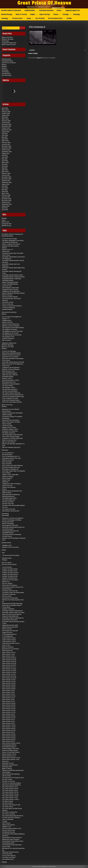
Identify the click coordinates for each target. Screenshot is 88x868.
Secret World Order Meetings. (11, 774)
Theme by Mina (52, 867)
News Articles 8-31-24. (9, 730)
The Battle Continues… (9, 433)
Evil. (4, 553)
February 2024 (6, 121)
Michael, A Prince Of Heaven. (11, 326)
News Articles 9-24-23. (9, 740)
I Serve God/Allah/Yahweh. (10, 284)
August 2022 (6, 153)
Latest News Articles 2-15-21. (11, 643)
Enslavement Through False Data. (12, 603)
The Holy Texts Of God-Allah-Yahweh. (14, 505)
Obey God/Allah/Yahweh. (10, 373)
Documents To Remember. (10, 598)
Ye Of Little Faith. (7, 854)
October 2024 (6, 114)
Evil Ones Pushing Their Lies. (11, 467)
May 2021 (5, 168)
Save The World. (40, 18)
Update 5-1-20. (7, 827)
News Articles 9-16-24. (9, 736)
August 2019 (6, 206)
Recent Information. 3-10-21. (11, 380)
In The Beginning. (8, 636)
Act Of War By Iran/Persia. (10, 242)
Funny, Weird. (6, 607)
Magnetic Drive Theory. (9, 427)
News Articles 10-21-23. (9, 665)
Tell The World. (7, 776)
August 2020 (6, 184)
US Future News (7, 75)
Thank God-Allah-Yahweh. (10, 297)
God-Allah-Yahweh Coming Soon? (13, 611)
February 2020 (6, 195)
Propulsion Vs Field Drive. (10, 431)
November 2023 (7, 126)
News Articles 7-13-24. (9, 727)
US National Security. (9, 832)
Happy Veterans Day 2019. (10, 627)
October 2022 (6, 150)
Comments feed (7, 224)
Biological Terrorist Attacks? (11, 409)
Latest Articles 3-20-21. (9, 638)
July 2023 (5, 133)
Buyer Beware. (7, 411)
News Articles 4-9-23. (9, 700)
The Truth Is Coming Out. (10, 812)
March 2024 (5, 119)
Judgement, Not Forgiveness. (11, 291)
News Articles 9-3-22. (9, 741)
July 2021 (5, 164)
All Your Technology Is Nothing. (12, 520)
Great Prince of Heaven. (9, 63)
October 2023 (6, 128)
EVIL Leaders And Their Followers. (13, 466)
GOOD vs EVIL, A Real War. (10, 475)
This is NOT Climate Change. (11, 436)
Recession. (6, 761)
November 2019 (7, 201)
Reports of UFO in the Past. (11, 547)
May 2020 (5, 190)
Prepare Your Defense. (9, 487)
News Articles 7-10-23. (9, 725)
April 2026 (5, 108)
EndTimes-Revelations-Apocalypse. (13, 358)
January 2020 (6, 197)
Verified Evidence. (8, 309)
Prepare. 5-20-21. (7, 378)
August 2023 (6, 132)
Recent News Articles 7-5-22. (11, 759)
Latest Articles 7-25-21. (9, 642)
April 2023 (5, 139)
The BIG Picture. (7, 536)
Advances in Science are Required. (13, 518)
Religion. (33, 14)
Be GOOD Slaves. (8, 455)
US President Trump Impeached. (12, 845)
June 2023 (5, 135)
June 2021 (5, 166)
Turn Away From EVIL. (9, 509)
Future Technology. (8, 524)
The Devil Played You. (9, 500)
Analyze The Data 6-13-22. (10, 576)
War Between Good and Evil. (11, 511)
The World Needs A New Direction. (13, 435)
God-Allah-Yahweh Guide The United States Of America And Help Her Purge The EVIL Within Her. (13, 614)
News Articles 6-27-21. (9, 718)
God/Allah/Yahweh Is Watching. (12, 279)
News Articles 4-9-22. (9, 698)
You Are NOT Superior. (9, 856)
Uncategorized (6, 74)
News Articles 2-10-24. (9, 683)
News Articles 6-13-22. (9, 709)
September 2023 (7, 130)
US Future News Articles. (55, 18)
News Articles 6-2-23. (9, 714)
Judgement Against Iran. (73, 10)
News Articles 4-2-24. (9, 694)
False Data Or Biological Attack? (12, 605)
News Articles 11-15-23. (9, 671)
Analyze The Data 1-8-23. (10, 571)
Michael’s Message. (7, 14)
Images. (29, 18)
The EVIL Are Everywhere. (10, 391)
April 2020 (5, 192)
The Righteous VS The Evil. (10, 333)
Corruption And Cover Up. (10, 591)
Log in (4, 220)
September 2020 (7, 182)
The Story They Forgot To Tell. (11, 805)
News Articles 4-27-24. (9, 696)
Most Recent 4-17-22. (9, 371)
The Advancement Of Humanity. (12, 534)
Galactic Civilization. (8, 609)
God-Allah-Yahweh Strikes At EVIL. (13, 275)
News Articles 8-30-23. (9, 729)
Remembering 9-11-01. (9, 382)
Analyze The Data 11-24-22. (10, 573)
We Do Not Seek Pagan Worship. (12, 402)
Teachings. (66, 14)
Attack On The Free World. (10, 580)
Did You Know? (7, 596)
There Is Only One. (8, 304)
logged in (40, 58)
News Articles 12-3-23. (9, 680)
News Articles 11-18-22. (9, 672)
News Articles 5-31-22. (9, 707)
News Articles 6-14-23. (9, 710)
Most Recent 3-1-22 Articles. (11, 649)
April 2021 (5, 170)
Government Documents (46, 10)
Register (4, 218)
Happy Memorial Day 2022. (10, 625)
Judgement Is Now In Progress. (12, 484)
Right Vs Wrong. (7, 769)
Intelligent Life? (7, 545)
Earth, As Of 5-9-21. (8, 460)
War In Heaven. (7, 340)
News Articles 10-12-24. (9, 45)
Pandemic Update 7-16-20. (10, 429)
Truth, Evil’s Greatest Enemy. (11, 400)
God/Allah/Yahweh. (30, 10)
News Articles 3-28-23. (9, 689)
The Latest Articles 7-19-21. (10, 796)
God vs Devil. (6, 360)
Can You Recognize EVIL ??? (11, 456)
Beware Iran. (6, 582)
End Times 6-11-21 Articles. (10, 357)
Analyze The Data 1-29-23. (10, 569)
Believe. (5, 248)
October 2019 (6, 202)
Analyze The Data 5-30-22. (10, 574)
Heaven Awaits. (7, 424)
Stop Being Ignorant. (9, 496)
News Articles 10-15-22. (9, 662)
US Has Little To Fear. (9, 830)
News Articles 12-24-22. (9, 678)
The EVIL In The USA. (9, 781)
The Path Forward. (8, 801)
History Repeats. (7, 478)
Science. (56, 14)
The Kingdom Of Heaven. (10, 329)
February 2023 (6, 143)
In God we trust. (7, 286)
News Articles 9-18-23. (9, 738)
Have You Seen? (7, 629)
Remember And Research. (10, 765)
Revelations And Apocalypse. (11, 384)
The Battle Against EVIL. (10, 498)
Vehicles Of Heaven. (8, 339)
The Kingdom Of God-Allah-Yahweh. (13, 328)
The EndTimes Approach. (10, 389)
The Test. (5, 507)
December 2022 (6, 146)
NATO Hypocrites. (8, 651)
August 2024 (6, 115)
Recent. (5, 489)
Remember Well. (7, 767)
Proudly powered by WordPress (40, 867)
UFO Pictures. (6, 823)
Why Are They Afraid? (9, 442)
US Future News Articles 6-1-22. (12, 828)
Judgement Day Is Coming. (10, 290)
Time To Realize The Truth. (10, 398)
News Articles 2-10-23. (9, 681)
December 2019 (6, 199)
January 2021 (6, 175)
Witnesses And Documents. (11, 852)
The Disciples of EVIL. (9, 388)
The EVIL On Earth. (8, 502)
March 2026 (5, 110)
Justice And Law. (7, 485)
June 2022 (5, 157)
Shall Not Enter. (7, 493)
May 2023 (5, 137)
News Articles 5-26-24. (9, 705)
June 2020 (5, 188)
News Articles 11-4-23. (9, 674)
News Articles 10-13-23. (9, 660)
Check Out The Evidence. (10, 585)
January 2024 (6, 123)
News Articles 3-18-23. (9, 685)
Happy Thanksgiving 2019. (10, 282)
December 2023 (6, 124)
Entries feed (5, 222)
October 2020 (6, 181)
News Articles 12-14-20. (9, 676)
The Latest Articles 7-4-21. (10, 798)
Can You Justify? (7, 583)
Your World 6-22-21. (8, 859)
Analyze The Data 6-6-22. (10, 578)
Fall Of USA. (6, 251)
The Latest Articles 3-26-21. (10, 789)
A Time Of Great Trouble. (10, 239)
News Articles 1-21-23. (9, 652)
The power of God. (8, 302)
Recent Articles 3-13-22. (9, 754)
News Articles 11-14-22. (9, 669)
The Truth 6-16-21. (8, 807)
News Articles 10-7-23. (9, 667)
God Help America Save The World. (13, 253)
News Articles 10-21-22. (9, 663)
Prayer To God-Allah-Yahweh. (11, 752)
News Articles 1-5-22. (9, 654)
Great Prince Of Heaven (44, 3)
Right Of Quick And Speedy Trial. (12, 491)
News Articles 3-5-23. (9, 691)
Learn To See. (6, 645)
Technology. (76, 14)
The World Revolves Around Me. (12, 335)
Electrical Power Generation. (11, 420)
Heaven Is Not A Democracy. (11, 324)
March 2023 (5, 141)
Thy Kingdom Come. (8, 337)
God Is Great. (6, 255)
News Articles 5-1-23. (9, 701)
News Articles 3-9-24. (9, 692)
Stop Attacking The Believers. (11, 495)
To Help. (5, 821)
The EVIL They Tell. (8, 504)
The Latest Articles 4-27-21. (10, 792)
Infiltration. (6, 482)
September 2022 (7, 152)
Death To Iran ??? (8, 250)
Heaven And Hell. (7, 322)
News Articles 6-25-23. (9, 716)
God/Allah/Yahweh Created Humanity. (14, 277)
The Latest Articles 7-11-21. (10, 794)
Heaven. (59, 10)
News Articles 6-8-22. (9, 723)
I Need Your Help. (7, 426)
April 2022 (5, 161)
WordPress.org (6, 226)
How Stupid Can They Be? (10, 525)
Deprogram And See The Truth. (12, 458)
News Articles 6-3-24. (9, 720)
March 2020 (5, 193)
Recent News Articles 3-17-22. (11, 758)
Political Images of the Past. (11, 749)
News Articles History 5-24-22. (11, 743)
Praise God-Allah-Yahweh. (10, 750)
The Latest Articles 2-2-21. (10, 787)
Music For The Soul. (21, 14)
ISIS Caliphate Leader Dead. (11, 288)
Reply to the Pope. (45, 14)
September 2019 (7, 204)
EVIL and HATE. (7, 464)
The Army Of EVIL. (8, 386)
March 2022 (5, 162)
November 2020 (7, 179)
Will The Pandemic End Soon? (11, 447)
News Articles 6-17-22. (9, 712)
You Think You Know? (9, 857)
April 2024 (5, 117)
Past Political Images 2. (9, 747)
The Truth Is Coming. (9, 814)
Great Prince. (6, 366)
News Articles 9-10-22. (9, 734)
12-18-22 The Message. (9, 351)
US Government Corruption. (11, 555)
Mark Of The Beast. (8, 647)
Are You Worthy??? (8, 453)
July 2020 (5, 186)
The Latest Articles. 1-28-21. (11, 799)
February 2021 (6, 173)
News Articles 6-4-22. (9, 721)
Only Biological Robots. (9, 745)
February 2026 (6, 112)
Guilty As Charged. (8, 476)
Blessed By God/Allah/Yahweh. (12, 353)
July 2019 (5, 208)
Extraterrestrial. (17, 18)
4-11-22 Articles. (7, 567)
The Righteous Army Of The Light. (13, 331)
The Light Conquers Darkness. (11, 393)
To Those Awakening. (9, 308)
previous (32, 50)
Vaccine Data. (6, 847)
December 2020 (6, 177)
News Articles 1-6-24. (9, 656)
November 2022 (7, 148)
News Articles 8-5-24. (9, 732)
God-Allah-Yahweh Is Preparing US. (11, 10)
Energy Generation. (8, 522)
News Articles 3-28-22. (9, 687)
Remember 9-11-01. (8, 763)
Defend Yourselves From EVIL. (11, 355)
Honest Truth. (6, 480)
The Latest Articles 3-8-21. (10, 790)
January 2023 (6, 144)
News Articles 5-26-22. (9, 703)
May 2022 (5, 159)
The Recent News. (8, 803)
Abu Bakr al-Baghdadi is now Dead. (13, 241)
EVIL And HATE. (7, 462)
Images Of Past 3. (8, 632)
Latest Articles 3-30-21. (9, 640)
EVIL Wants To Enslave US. (10, 469)
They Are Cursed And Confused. (12, 306)
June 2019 (5, 210)
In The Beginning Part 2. (10, 634)
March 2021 (5, 172)
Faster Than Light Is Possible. (11, 422)
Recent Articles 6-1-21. (9, 756)
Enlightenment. (7, 320)
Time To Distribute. (8, 819)
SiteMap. (69, 18)
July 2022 (5, 155)
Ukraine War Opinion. (9, 825)
